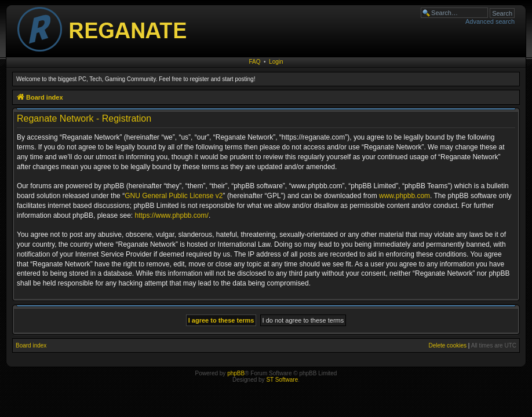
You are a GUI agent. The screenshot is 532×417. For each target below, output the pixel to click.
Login (276, 62)
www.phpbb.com (405, 196)
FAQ (254, 62)
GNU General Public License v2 (174, 196)
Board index (31, 345)
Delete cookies (447, 345)
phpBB (236, 373)
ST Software (282, 380)
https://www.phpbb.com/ (171, 215)
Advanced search (490, 21)
